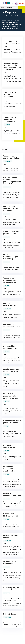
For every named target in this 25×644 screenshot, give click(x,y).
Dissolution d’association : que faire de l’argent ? (10, 257)
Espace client (22, 4)
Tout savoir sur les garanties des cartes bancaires (10, 280)
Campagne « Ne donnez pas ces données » (10, 119)
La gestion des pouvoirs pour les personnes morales (11, 396)
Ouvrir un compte (17, 4)
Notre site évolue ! (10, 614)
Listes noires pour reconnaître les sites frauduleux (10, 469)
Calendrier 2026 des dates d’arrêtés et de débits (11, 94)
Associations (3, 8)
